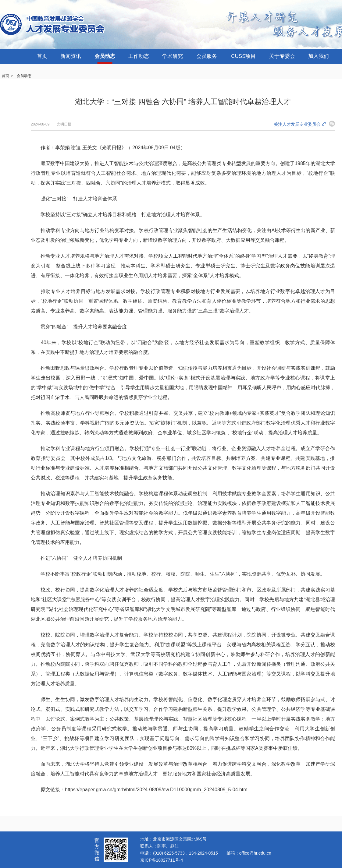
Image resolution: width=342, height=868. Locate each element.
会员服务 (207, 56)
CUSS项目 (243, 56)
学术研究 (173, 56)
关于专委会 (282, 56)
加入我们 (319, 56)
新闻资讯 (71, 56)
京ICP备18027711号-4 (162, 860)
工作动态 (139, 56)
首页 (42, 56)
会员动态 (105, 56)
